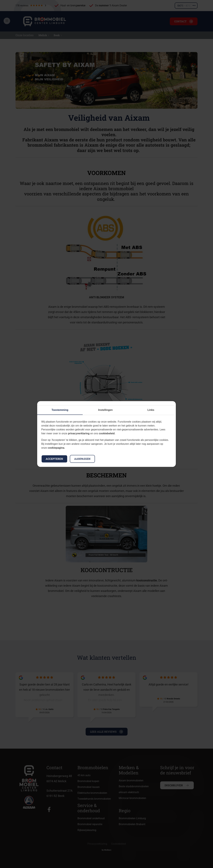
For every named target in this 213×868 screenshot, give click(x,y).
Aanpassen (82, 459)
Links (151, 410)
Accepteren (54, 459)
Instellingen (105, 410)
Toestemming (60, 410)
